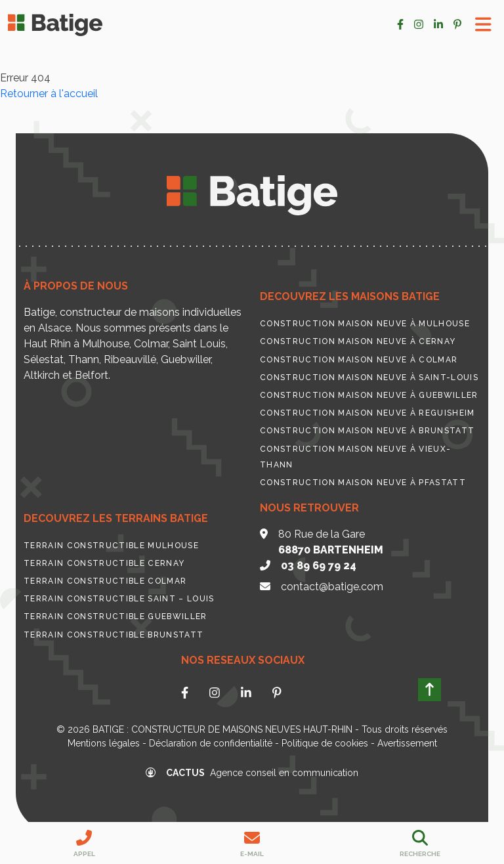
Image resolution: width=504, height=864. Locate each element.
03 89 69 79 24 (319, 566)
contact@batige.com (332, 587)
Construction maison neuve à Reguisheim (367, 413)
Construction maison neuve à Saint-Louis (369, 378)
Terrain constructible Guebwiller (115, 616)
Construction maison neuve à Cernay (358, 341)
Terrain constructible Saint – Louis (119, 599)
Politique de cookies (325, 743)
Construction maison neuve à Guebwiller (369, 395)
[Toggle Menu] (483, 25)
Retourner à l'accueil (49, 94)
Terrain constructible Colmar (105, 581)
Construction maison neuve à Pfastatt (363, 483)
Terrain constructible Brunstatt (114, 635)
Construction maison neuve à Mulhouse (365, 324)
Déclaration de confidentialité (211, 743)
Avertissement (407, 743)
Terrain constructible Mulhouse (111, 546)
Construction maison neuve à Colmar (359, 360)
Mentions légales (104, 743)
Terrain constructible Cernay (104, 563)
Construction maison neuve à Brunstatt (367, 431)
